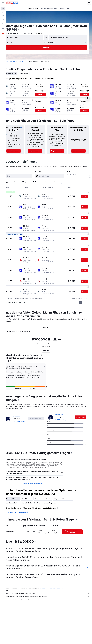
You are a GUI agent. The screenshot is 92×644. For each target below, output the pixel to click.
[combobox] (45, 33)
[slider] (90, 181)
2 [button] (84, 313)
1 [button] (81, 313)
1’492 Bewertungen (25, 433)
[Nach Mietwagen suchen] (3, 16)
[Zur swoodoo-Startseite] (12, 3)
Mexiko (27, 61)
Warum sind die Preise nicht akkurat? (50, 612)
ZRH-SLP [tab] (49, 337)
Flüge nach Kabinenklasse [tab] (69, 511)
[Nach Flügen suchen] (3, 8)
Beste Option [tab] (30, 74)
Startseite (11, 61)
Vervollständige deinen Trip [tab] (37, 515)
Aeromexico (23, 428)
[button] (3, 3)
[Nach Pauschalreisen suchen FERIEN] (3, 20)
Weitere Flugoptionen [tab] (57, 515)
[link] (19, 153)
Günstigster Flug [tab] (17, 74)
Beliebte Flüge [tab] (33, 511)
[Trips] (3, 29)
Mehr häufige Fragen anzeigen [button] (37, 495)
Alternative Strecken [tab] (18, 511)
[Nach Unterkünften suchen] (3, 12)
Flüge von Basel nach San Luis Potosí (22, 524)
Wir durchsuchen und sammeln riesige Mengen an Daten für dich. (50, 609)
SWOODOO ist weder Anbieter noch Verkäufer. (50, 605)
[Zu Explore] (3, 23)
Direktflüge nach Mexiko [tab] (49, 511)
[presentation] (39, 30)
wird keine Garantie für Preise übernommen (58, 600)
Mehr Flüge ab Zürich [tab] (18, 515)
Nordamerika (20, 61)
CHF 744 (32, 30)
